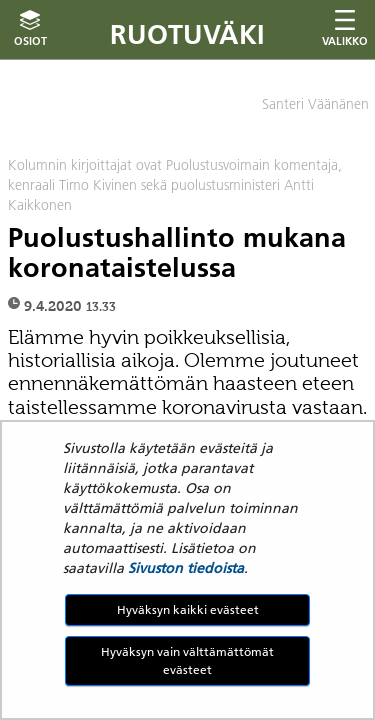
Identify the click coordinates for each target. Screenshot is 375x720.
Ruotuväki (187, 34)
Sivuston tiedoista (186, 568)
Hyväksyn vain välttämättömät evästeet (187, 660)
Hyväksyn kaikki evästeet (188, 609)
